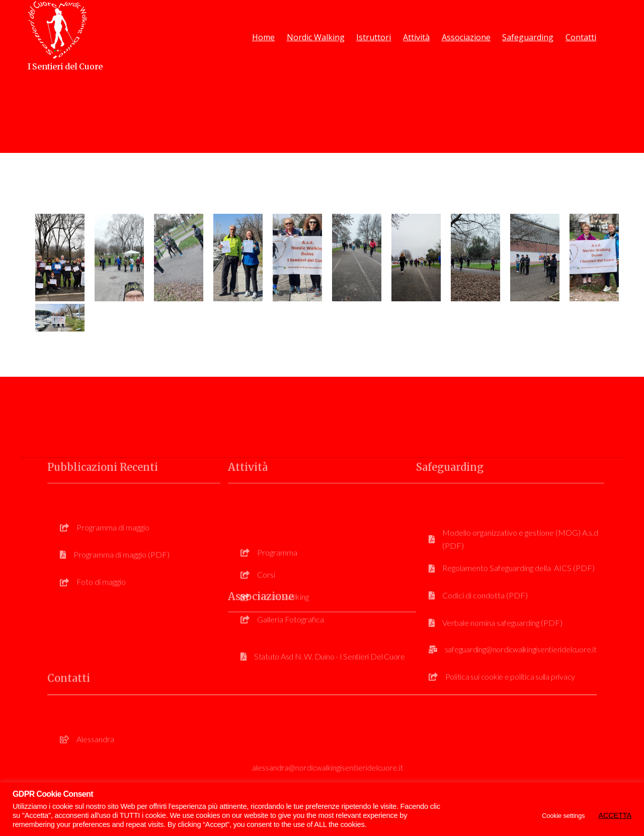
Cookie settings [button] (563, 816)
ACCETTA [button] (615, 815)
